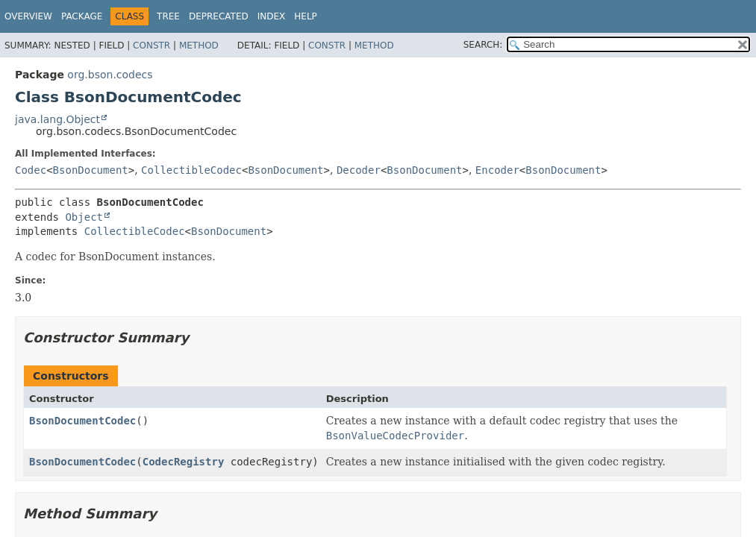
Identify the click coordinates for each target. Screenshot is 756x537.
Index (272, 16)
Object (84, 217)
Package (82, 16)
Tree (168, 16)
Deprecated (219, 16)
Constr (151, 45)
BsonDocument (91, 170)
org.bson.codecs (110, 75)
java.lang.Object (57, 119)
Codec (31, 170)
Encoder (497, 170)
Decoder (359, 170)
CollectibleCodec (191, 170)
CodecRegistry (184, 462)
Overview (28, 16)
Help (306, 16)
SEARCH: (483, 45)
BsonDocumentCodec (82, 421)
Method (199, 45)
